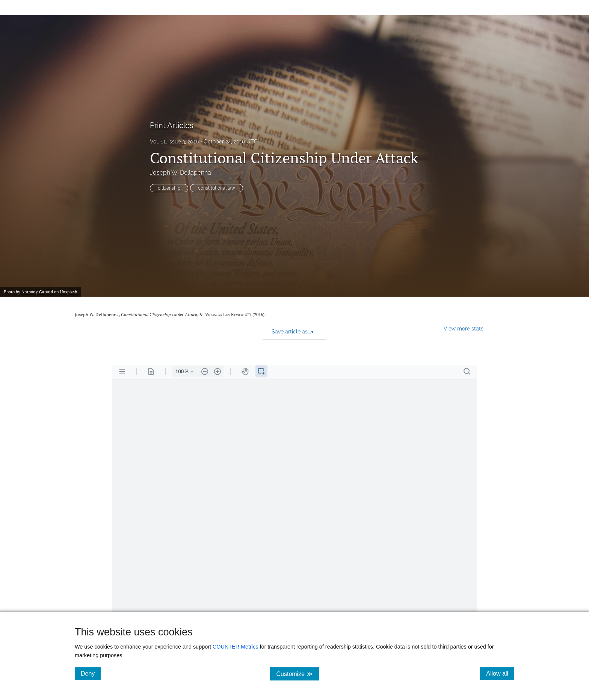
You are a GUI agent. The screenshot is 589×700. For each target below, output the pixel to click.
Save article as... (293, 332)
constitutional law (217, 188)
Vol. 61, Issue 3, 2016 (174, 142)
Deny (91, 673)
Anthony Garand (37, 292)
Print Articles (172, 125)
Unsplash (69, 292)
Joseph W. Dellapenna (180, 173)
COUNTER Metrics (236, 647)
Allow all (500, 673)
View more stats (464, 328)
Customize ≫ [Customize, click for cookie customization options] (297, 674)
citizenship (169, 188)
